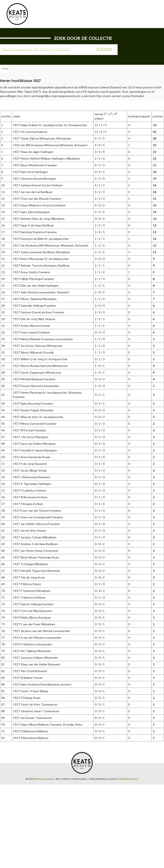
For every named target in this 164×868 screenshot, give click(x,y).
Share (5, 69)
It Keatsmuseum (44, 779)
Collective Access (128, 779)
